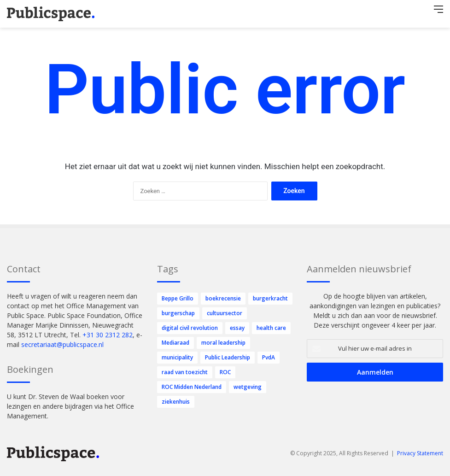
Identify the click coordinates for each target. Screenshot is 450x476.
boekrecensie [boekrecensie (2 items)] (223, 298)
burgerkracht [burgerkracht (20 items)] (270, 298)
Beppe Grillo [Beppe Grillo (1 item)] (178, 298)
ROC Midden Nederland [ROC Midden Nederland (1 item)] (192, 387)
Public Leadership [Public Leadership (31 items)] (228, 357)
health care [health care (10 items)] (271, 328)
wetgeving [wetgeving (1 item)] (248, 387)
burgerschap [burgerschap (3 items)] (178, 313)
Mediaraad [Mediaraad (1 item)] (175, 343)
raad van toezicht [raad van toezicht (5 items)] (185, 372)
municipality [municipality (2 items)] (177, 357)
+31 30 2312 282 (108, 335)
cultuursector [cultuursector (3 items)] (225, 313)
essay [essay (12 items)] (237, 328)
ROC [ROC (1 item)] (225, 372)
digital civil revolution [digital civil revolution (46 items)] (190, 328)
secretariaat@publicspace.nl (62, 344)
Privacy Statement (420, 453)
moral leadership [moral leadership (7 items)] (223, 343)
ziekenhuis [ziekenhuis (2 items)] (176, 402)
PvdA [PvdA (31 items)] (269, 357)
